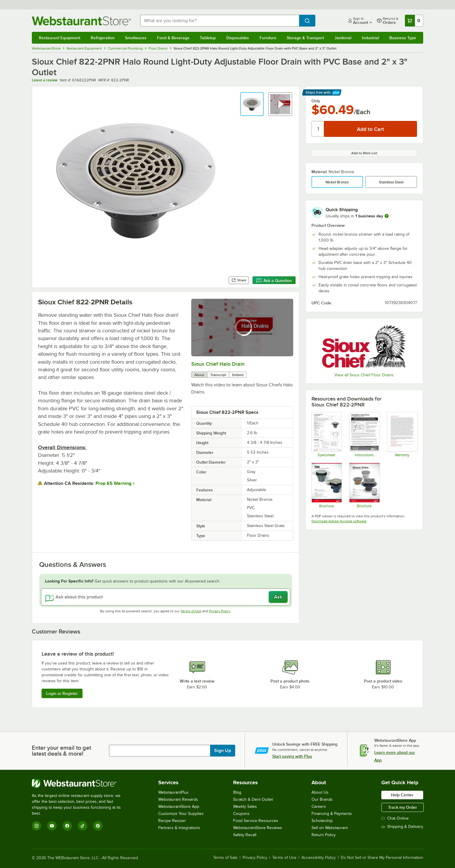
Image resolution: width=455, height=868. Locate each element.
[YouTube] (52, 826)
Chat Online (395, 818)
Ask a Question (274, 280)
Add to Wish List (364, 153)
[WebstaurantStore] (80, 783)
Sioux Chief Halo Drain (218, 364)
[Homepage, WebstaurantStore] (81, 21)
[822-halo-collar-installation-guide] (364, 434)
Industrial (370, 38)
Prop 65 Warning (113, 483)
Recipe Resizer (172, 821)
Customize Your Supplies (181, 814)
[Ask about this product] (166, 597)
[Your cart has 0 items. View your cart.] (414, 21)
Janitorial (343, 38)
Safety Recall (245, 835)
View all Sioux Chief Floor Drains (364, 375)
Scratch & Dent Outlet (253, 799)
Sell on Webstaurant (330, 828)
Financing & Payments (332, 814)
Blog (237, 792)
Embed (238, 375)
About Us (320, 792)
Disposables (238, 38)
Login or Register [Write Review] (62, 693)
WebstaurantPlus (173, 792)
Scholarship (322, 821)
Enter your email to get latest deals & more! (61, 751)
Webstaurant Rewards (178, 799)
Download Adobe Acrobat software (339, 521)
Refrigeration (103, 38)
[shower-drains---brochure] (364, 485)
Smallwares (136, 38)
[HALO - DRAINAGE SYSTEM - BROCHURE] (326, 485)
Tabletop (208, 38)
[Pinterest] (98, 826)
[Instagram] (37, 826)
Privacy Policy (220, 611)
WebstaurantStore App (179, 807)
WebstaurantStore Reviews (258, 828)
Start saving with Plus (292, 756)
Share (239, 280)
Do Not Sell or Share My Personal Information (382, 858)
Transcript (218, 375)
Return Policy (324, 835)
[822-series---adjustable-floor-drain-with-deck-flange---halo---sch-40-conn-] (326, 434)
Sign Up (223, 751)
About (199, 375)
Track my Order (403, 807)
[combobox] (220, 21)
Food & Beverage (173, 38)
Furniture (268, 38)
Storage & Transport (305, 38)
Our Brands (322, 799)
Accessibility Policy (319, 858)
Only (316, 101)
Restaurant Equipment (60, 38)
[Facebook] (67, 826)
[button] (252, 104)
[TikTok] (83, 826)
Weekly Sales (245, 807)
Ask (278, 597)
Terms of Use (191, 611)
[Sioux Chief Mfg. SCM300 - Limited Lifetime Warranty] (402, 434)
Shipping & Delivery (402, 827)
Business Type (403, 38)
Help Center (402, 795)
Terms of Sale (225, 858)
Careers (319, 807)
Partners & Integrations (179, 828)
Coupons (241, 814)
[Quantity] (318, 129)
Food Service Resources (256, 821)
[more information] (387, 216)
